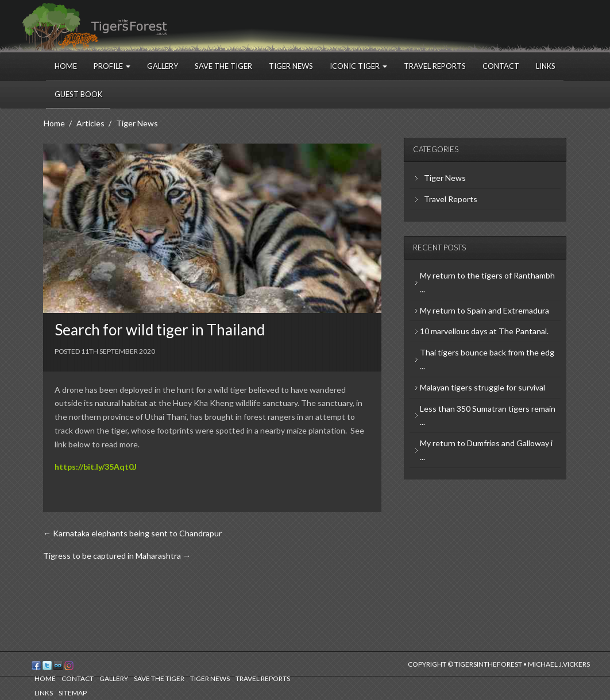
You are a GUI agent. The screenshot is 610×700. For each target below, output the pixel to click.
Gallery (163, 66)
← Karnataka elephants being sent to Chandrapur (132, 533)
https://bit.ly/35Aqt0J (96, 467)
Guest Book (78, 94)
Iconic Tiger (358, 66)
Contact (501, 66)
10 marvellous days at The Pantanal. (484, 331)
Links (546, 66)
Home (66, 66)
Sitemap (73, 693)
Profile (112, 66)
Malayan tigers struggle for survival (482, 387)
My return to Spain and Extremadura (484, 310)
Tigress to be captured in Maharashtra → (117, 556)
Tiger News (291, 66)
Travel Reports (435, 66)
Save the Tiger (223, 66)
